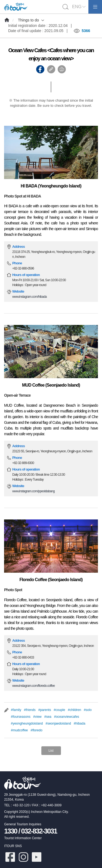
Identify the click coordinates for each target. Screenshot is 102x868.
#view (37, 717)
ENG (77, 7)
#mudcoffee (19, 730)
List (51, 751)
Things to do (28, 20)
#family (16, 710)
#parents (45, 710)
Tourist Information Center (23, 838)
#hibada (80, 723)
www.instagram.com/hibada (30, 297)
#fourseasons (21, 717)
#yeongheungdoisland (27, 723)
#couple (59, 710)
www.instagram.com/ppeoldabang (33, 491)
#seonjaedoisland (58, 723)
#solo (88, 710)
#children (74, 710)
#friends (30, 710)
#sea (48, 717)
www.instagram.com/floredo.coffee (33, 686)
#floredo (37, 730)
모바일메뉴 (95, 7)
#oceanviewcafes (67, 717)
